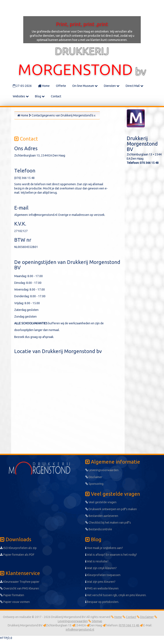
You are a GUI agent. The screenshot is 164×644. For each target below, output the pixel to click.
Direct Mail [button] (134, 86)
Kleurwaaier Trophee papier (20, 582)
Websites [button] (21, 96)
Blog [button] (40, 96)
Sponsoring (94, 484)
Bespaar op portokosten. (102, 602)
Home (44, 86)
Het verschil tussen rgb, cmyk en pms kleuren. (116, 595)
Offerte (61, 86)
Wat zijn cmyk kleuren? (101, 568)
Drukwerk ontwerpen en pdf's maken (111, 509)
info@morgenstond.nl (80, 630)
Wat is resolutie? (97, 561)
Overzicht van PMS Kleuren (19, 588)
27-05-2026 (22, 86)
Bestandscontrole (99, 529)
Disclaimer (94, 477)
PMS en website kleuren (102, 588)
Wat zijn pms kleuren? (100, 582)
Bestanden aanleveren (102, 516)
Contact (56, 96)
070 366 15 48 (149, 163)
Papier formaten (12, 595)
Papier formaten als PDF (17, 555)
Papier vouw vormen (15, 602)
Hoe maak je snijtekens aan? (104, 548)
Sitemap (97, 621)
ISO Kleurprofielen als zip (18, 548)
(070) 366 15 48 (129, 625)
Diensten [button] (112, 86)
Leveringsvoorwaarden (102, 470)
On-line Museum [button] (85, 86)
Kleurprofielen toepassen (103, 575)
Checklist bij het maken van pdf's (108, 523)
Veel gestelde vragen (101, 502)
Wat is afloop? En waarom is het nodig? (111, 555)
